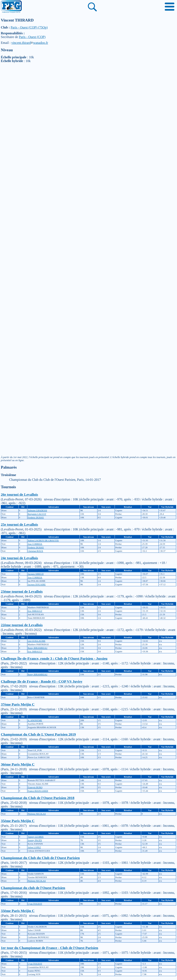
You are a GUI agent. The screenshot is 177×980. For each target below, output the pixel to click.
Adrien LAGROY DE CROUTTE (43, 540)
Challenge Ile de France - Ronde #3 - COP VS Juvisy (42, 681)
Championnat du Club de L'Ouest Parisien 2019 (38, 734)
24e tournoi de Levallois (19, 558)
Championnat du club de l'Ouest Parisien (33, 888)
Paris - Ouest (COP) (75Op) (29, 27)
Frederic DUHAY (36, 517)
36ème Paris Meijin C (18, 764)
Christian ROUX (35, 551)
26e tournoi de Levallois (19, 494)
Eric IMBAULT (35, 611)
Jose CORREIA (35, 544)
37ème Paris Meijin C (18, 704)
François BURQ (35, 787)
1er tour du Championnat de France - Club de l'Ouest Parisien (50, 948)
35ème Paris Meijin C (18, 821)
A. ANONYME (35, 720)
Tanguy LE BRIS (36, 837)
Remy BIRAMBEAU (38, 648)
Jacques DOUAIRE (37, 584)
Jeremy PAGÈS (35, 840)
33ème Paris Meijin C (18, 911)
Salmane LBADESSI (37, 510)
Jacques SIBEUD (36, 574)
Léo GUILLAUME (37, 641)
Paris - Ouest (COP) (32, 37)
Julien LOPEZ (34, 847)
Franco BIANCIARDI (38, 791)
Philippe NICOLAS (37, 814)
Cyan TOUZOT (35, 904)
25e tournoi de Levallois (19, 524)
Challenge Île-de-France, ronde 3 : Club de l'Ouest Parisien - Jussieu (54, 658)
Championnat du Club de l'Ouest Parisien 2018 (38, 798)
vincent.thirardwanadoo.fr (30, 43)
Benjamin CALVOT (37, 514)
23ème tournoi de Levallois (22, 591)
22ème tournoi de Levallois (22, 625)
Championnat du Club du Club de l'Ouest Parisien (40, 858)
